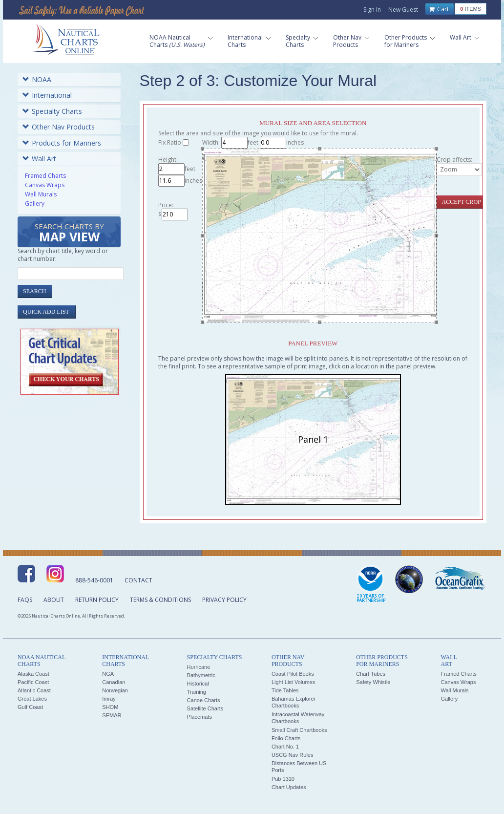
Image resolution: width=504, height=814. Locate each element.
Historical (198, 684)
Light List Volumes (293, 682)
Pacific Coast (33, 682)
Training (197, 692)
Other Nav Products (59, 127)
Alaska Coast (33, 674)
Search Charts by (69, 233)
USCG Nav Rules (293, 755)
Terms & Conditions (160, 600)
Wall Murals (41, 194)
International (47, 95)
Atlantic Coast (34, 690)
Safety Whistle (373, 682)
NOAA (37, 79)
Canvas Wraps (45, 185)
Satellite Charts (205, 708)
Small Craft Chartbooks (299, 730)
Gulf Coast (30, 707)
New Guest (403, 10)
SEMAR (112, 715)
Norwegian (115, 690)
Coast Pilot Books (293, 674)
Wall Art (39, 159)
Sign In (372, 10)
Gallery (35, 203)
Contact (138, 580)
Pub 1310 (283, 779)
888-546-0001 (94, 580)
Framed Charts (45, 176)
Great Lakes (32, 699)
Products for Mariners (62, 143)
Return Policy (97, 600)
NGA (108, 674)
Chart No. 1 (285, 747)
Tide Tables (285, 690)
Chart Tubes (371, 674)
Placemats (199, 717)
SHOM (110, 707)
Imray (109, 699)
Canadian (114, 682)
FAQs (25, 600)
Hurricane (199, 667)
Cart (439, 9)
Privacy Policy (224, 600)
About (54, 600)
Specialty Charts (52, 111)
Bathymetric (201, 675)
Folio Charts (286, 738)
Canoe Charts (204, 700)
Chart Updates (289, 787)
